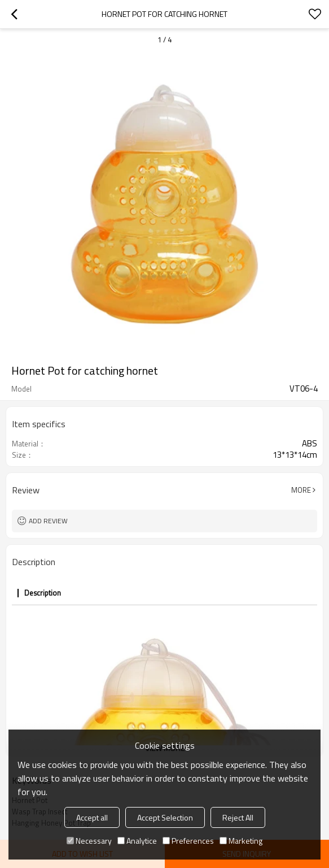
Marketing (241, 841)
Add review (48, 521)
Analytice (137, 841)
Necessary (89, 841)
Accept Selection (165, 817)
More (301, 490)
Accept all (92, 817)
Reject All (238, 817)
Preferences (188, 841)
